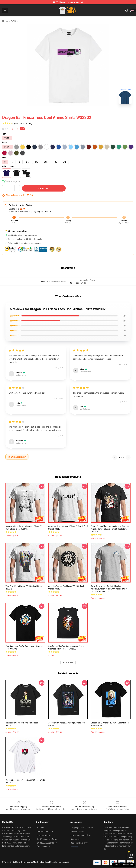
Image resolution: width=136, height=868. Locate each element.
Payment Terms (77, 831)
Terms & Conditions (45, 831)
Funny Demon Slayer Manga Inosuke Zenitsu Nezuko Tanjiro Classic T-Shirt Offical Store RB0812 (110, 529)
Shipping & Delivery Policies (82, 828)
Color (5, 142)
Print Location (8, 166)
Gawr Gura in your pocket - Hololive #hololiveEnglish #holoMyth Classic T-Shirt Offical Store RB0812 (109, 589)
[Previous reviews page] (115, 457)
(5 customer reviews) (23, 124)
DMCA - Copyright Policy (47, 839)
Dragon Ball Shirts (87, 280)
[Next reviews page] (128, 457)
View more (68, 663)
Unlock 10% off (131, 856)
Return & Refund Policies (81, 835)
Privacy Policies (43, 835)
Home (5, 21)
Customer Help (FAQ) (79, 843)
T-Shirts (15, 21)
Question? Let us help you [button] (123, 865)
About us (40, 828)
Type (4, 133)
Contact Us (75, 839)
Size (4, 158)
